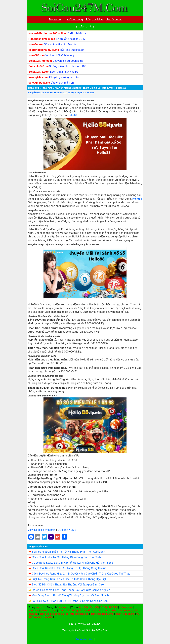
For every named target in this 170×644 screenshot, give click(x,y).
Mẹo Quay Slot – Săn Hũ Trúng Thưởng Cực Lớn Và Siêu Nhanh (70, 596)
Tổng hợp (47, 88)
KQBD (38, 617)
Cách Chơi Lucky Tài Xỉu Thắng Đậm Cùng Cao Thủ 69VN (66, 557)
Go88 (104, 607)
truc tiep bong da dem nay (107, 610)
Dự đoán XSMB (67, 530)
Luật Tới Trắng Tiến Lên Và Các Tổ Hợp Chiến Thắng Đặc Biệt (69, 579)
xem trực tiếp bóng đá (52, 614)
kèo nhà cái (126, 607)
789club (113, 607)
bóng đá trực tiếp (82, 610)
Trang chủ (33, 88)
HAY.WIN (34, 610)
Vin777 (53, 610)
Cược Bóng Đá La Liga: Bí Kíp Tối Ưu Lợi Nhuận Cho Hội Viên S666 (72, 563)
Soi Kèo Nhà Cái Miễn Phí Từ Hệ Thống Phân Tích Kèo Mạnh (68, 552)
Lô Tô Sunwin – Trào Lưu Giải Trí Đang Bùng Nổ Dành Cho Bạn (70, 601)
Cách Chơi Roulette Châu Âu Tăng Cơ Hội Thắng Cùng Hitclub (69, 568)
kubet (44, 610)
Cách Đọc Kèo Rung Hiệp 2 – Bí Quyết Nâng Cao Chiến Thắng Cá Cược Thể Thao (81, 574)
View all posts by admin (42, 530)
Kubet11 (40, 607)
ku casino (64, 607)
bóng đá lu (64, 610)
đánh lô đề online (125, 614)
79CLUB (48, 617)
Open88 (94, 607)
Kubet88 (83, 607)
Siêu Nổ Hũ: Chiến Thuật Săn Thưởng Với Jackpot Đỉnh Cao (68, 585)
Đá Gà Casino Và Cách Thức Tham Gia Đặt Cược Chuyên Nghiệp (71, 590)
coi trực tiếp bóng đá (77, 614)
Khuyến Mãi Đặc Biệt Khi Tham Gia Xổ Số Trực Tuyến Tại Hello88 (61, 93)
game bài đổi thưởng (102, 614)
